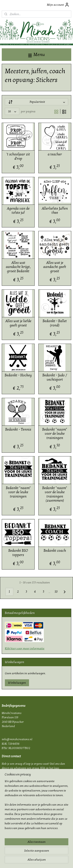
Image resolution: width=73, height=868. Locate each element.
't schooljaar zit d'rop (18, 156)
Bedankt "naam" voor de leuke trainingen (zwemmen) (55, 494)
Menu (36, 55)
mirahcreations (13, 829)
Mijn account (58, 5)
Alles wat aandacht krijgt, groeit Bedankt (18, 267)
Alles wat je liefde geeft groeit (18, 323)
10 (56, 592)
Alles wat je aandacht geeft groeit (55, 267)
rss (47, 854)
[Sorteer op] (36, 102)
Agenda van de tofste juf (18, 211)
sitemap (40, 854)
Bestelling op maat (13, 822)
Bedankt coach (55, 551)
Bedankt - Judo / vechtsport (55, 377)
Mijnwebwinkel (42, 861)
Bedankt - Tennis (18, 429)
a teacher (55, 154)
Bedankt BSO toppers (18, 553)
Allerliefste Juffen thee (55, 211)
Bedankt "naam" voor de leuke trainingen (55, 434)
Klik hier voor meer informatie (25, 648)
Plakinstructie (10, 817)
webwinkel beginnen (59, 854)
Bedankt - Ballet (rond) (55, 323)
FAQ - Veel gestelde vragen (18, 813)
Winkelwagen (17, 683)
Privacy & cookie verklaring (18, 808)
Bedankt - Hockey (18, 375)
